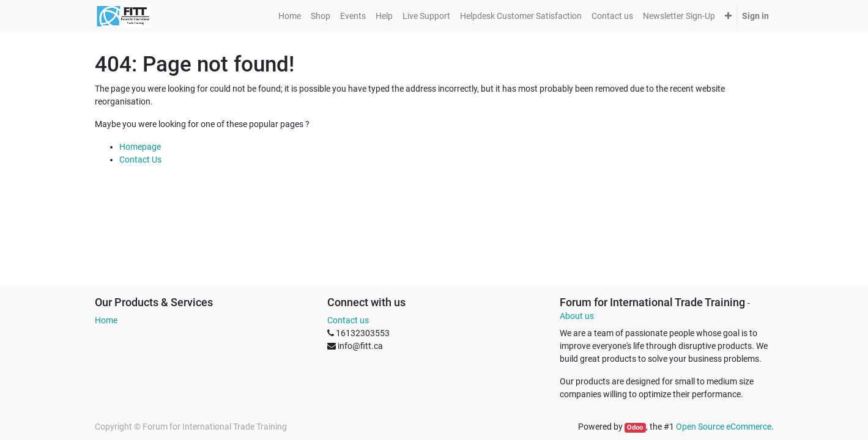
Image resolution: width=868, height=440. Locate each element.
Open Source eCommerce (724, 427)
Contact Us (140, 159)
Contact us (348, 320)
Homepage (140, 147)
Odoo (635, 427)
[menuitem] (290, 16)
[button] (728, 16)
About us (577, 316)
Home (106, 320)
